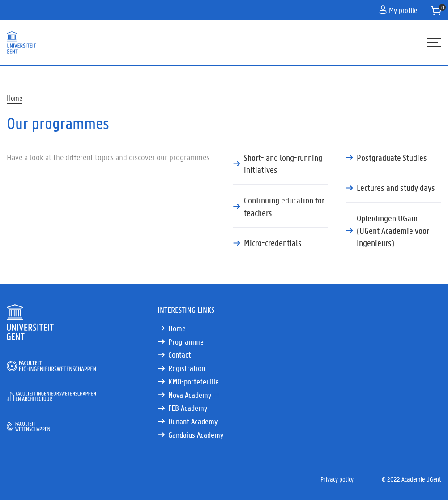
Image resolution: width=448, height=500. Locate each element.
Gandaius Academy (196, 435)
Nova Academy (195, 395)
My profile (398, 10)
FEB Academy (188, 408)
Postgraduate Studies (392, 157)
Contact (180, 355)
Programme (186, 342)
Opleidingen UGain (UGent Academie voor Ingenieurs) (393, 230)
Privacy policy (337, 479)
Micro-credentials (273, 243)
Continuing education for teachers (284, 206)
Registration (187, 368)
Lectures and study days (396, 187)
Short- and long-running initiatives (283, 164)
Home (15, 98)
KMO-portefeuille (194, 381)
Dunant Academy (193, 421)
